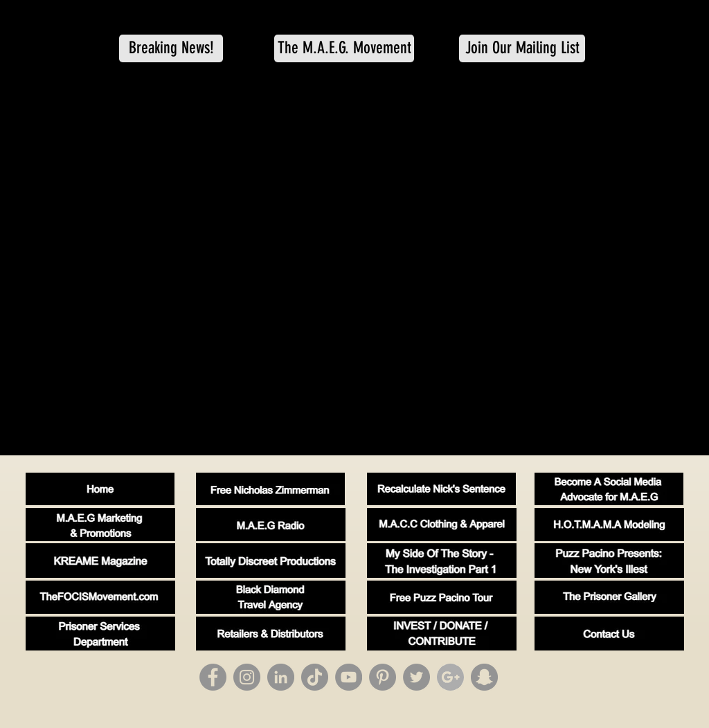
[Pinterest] (383, 677)
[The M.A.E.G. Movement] (344, 48)
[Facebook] (213, 677)
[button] (171, 48)
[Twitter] (416, 677)
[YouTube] (349, 677)
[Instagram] (247, 677)
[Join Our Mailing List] (522, 48)
